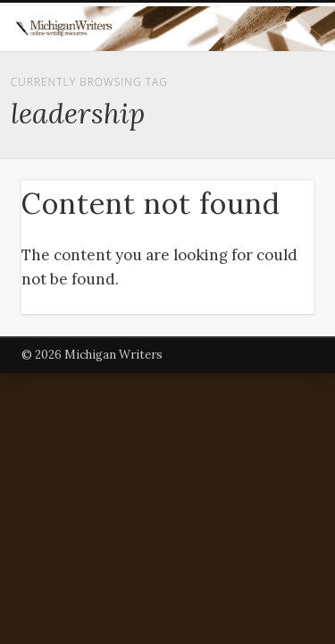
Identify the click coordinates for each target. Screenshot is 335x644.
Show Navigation (271, 160)
